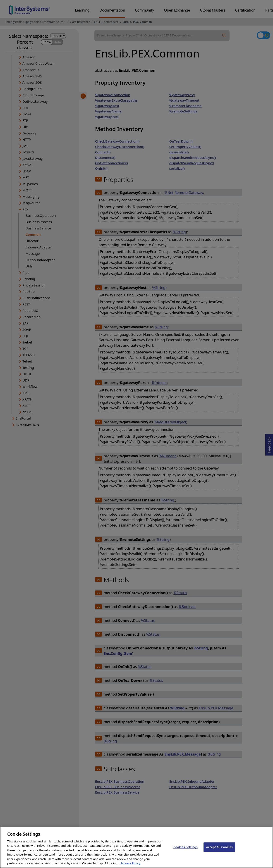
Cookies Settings (186, 851)
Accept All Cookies (219, 851)
